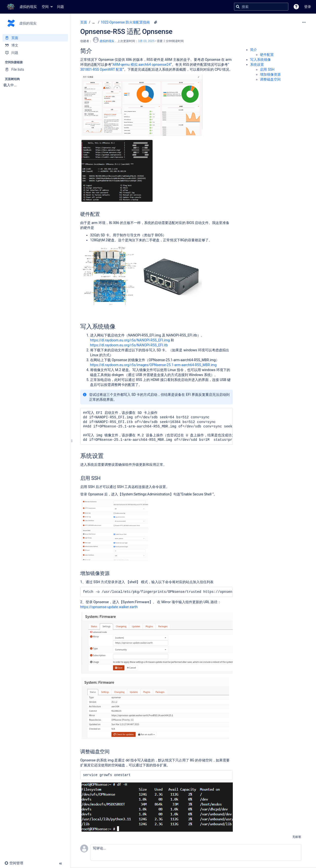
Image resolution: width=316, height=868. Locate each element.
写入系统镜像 (260, 60)
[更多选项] (304, 22)
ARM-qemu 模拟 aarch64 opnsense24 (142, 65)
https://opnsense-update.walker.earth (109, 607)
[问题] (35, 53)
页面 (84, 22)
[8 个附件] (156, 22)
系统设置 (257, 65)
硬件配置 (267, 55)
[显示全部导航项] (94, 22)
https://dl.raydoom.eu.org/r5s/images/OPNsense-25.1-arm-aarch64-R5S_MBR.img (153, 365)
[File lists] (35, 69)
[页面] (35, 38)
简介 (254, 50)
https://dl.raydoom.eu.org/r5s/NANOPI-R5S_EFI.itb (129, 345)
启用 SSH (268, 69)
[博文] (35, 45)
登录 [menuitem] (308, 7)
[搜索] (238, 7)
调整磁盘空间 (270, 79)
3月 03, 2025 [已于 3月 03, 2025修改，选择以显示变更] (146, 41)
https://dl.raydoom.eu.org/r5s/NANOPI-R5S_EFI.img (130, 340)
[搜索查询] (261, 7)
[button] (296, 7)
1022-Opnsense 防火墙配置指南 (125, 22)
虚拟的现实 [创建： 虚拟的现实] (107, 41)
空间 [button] (45, 7)
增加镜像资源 (270, 74)
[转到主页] (21, 7)
